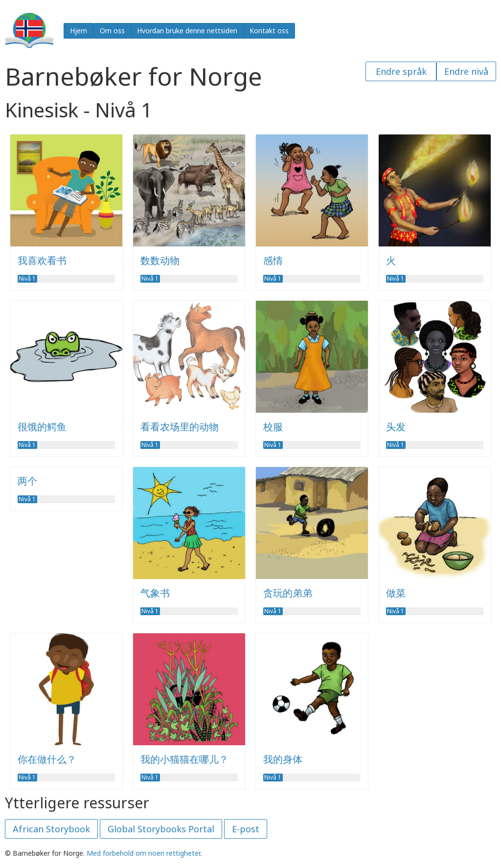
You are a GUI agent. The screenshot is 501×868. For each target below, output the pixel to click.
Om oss (112, 31)
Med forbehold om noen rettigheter (143, 853)
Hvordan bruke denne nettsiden (187, 31)
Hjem (79, 31)
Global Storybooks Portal (161, 829)
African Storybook (51, 829)
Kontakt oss (269, 31)
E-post (246, 829)
